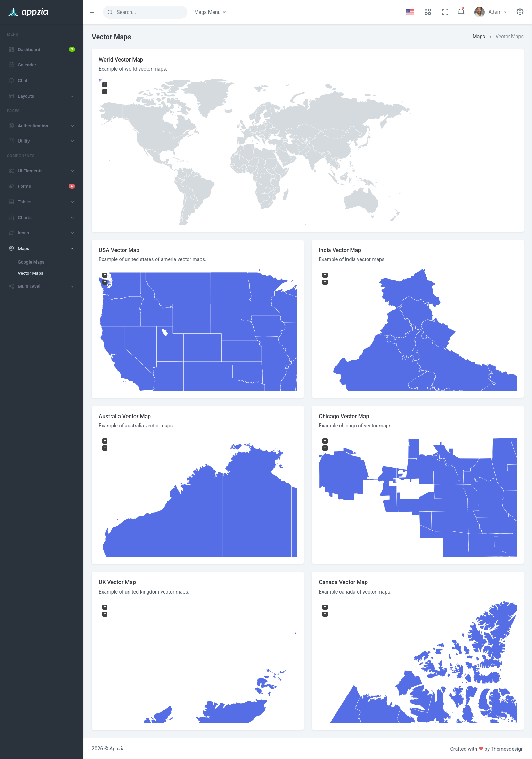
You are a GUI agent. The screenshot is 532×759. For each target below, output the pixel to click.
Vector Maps (31, 273)
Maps (479, 37)
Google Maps (31, 262)
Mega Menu (210, 12)
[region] (42, 392)
